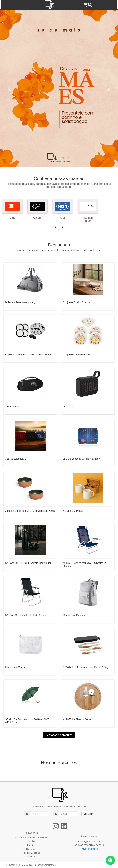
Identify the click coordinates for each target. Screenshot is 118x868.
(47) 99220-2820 (89, 849)
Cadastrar (88, 814)
